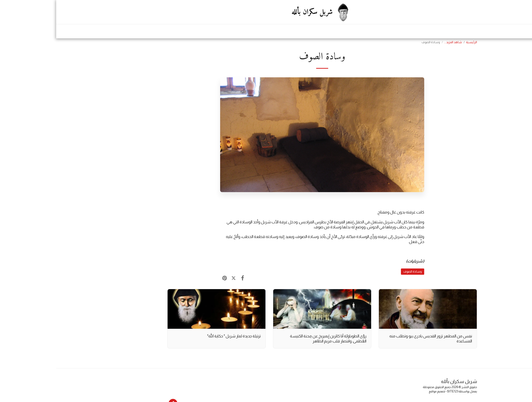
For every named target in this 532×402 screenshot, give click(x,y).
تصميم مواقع (381, 391)
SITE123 (396, 391)
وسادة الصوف (356, 271)
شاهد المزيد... (397, 42)
